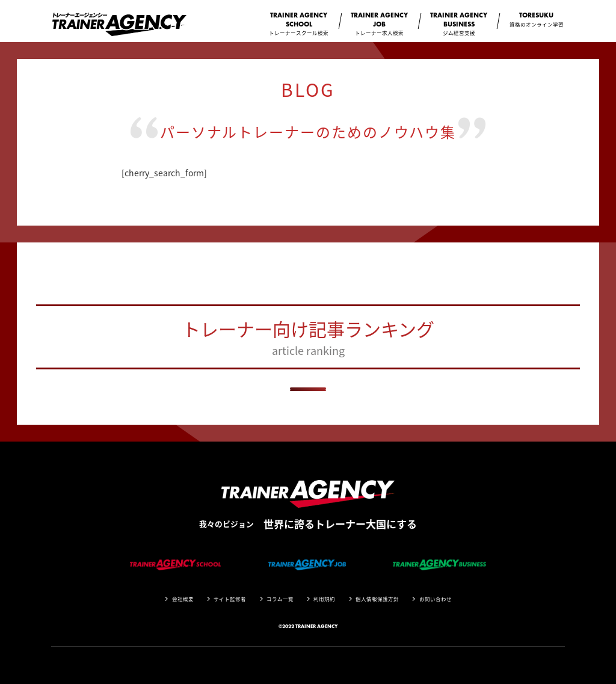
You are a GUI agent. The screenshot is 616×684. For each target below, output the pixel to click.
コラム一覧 (280, 599)
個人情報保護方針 (377, 599)
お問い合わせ (436, 599)
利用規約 (324, 599)
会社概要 (183, 599)
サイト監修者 (230, 599)
